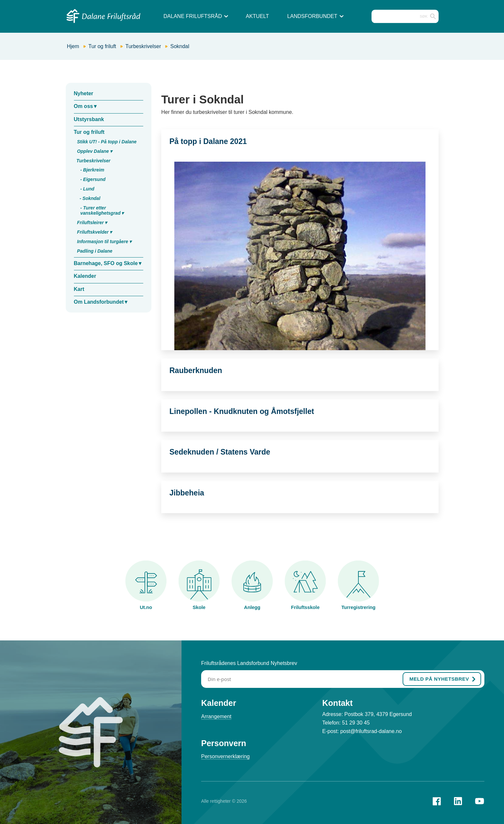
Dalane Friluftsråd (196, 16)
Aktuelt (257, 16)
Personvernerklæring (226, 756)
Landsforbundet (315, 16)
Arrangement (216, 717)
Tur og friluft (102, 46)
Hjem (73, 46)
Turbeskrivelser (143, 46)
